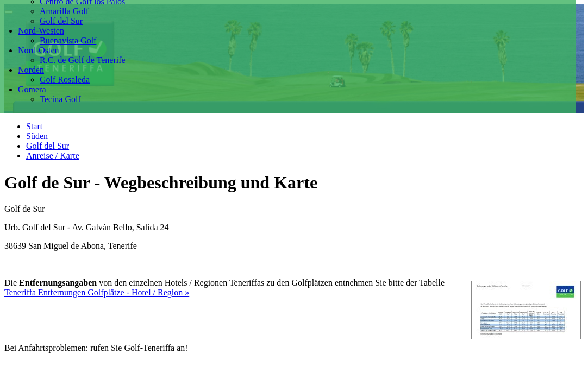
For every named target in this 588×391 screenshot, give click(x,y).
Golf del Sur (61, 21)
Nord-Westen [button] (41, 31)
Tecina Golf (60, 99)
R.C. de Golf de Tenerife (83, 60)
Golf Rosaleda (65, 80)
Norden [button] (31, 70)
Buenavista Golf (68, 40)
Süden (37, 136)
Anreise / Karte (53, 156)
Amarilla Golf (64, 11)
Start (34, 126)
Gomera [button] (32, 89)
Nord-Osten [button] (39, 50)
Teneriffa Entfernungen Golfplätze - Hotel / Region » (97, 292)
